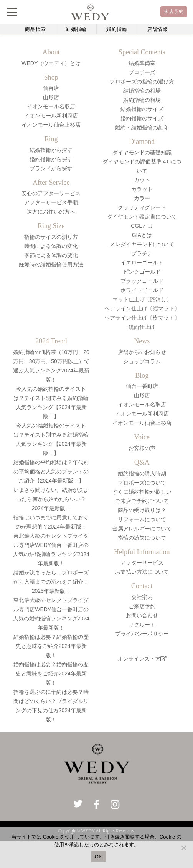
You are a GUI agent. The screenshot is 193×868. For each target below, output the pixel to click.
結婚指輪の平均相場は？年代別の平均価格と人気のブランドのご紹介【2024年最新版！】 (51, 472)
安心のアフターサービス (51, 193)
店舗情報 (158, 29)
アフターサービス (142, 563)
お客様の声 (142, 448)
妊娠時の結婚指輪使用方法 (51, 264)
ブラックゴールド (142, 281)
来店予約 (174, 11)
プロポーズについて (142, 483)
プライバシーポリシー (142, 634)
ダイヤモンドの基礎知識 (142, 152)
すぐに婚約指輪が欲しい (142, 492)
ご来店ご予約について (142, 501)
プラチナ (142, 253)
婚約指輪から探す (51, 159)
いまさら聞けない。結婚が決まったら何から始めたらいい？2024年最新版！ (51, 499)
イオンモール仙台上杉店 (51, 125)
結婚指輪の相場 (142, 91)
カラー (142, 198)
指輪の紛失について (142, 538)
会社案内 (142, 597)
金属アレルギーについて (142, 529)
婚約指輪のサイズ (142, 118)
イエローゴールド (142, 263)
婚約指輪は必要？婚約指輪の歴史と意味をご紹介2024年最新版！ (51, 674)
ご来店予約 (142, 606)
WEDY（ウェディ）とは (51, 63)
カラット (142, 189)
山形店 (51, 97)
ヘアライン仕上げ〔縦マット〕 (142, 308)
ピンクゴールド (142, 272)
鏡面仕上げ (142, 327)
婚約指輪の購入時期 (142, 473)
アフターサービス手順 (51, 202)
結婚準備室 (142, 63)
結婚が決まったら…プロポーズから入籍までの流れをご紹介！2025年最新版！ (51, 582)
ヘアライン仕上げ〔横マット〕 (142, 318)
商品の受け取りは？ (142, 510)
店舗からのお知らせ (142, 352)
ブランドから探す (51, 168)
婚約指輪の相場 (142, 100)
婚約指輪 (117, 29)
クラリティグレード (142, 207)
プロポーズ (142, 72)
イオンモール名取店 (51, 106)
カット (142, 180)
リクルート (142, 625)
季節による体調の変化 (51, 255)
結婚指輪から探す (51, 150)
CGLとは (142, 226)
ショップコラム (142, 361)
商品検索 (35, 29)
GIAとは (142, 235)
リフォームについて (142, 519)
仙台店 (51, 88)
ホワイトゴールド (142, 290)
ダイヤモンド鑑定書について (142, 217)
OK (98, 857)
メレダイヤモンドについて (142, 244)
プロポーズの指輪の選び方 (142, 82)
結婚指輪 (76, 29)
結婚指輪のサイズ (142, 109)
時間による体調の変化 (51, 246)
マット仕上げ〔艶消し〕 (142, 299)
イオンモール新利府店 (51, 116)
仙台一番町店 (142, 386)
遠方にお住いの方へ (51, 212)
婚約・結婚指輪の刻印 (142, 127)
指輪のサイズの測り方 (51, 237)
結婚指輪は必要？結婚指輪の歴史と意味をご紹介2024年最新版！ (51, 646)
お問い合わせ (142, 615)
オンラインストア (142, 659)
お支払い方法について (142, 572)
